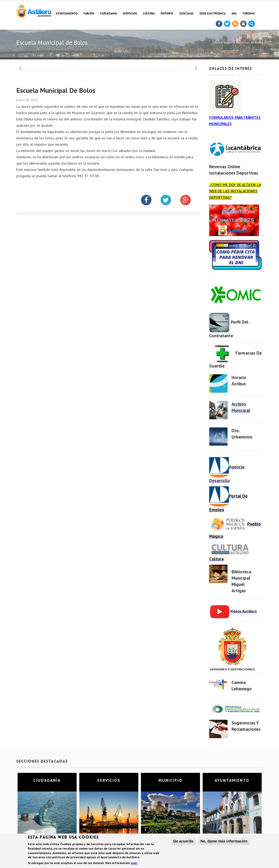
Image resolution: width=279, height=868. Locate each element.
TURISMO (249, 14)
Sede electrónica (213, 14)
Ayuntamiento (67, 14)
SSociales (186, 14)
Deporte (167, 14)
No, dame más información (224, 842)
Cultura (149, 14)
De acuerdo (183, 842)
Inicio (217, 42)
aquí (134, 863)
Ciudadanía (109, 14)
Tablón (89, 14)
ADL (234, 14)
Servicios (130, 14)
